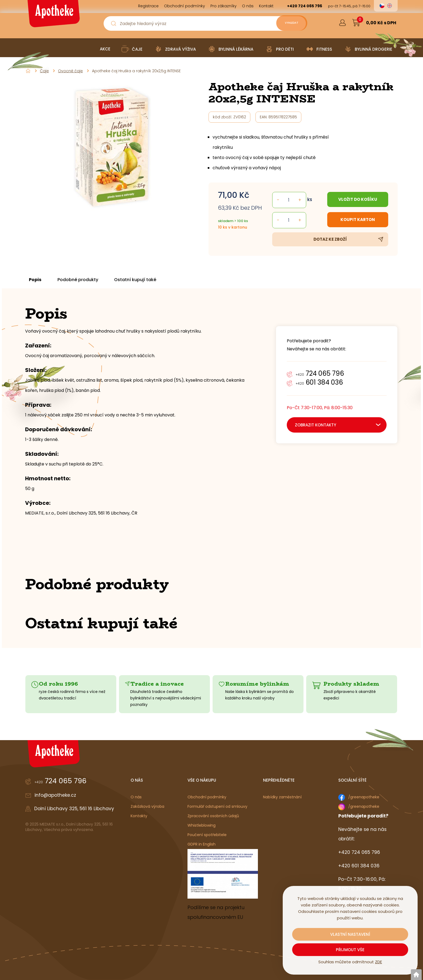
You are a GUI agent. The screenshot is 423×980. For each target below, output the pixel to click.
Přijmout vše (350, 950)
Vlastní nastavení (350, 934)
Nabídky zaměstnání (282, 797)
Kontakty (139, 816)
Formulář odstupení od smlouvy (217, 806)
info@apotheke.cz (55, 795)
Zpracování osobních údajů (213, 816)
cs (382, 6)
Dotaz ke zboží (330, 239)
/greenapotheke (364, 797)
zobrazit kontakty (315, 425)
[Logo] (53, 16)
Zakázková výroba (147, 806)
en (390, 6)
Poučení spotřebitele (207, 835)
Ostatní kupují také (143, 280)
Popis (37, 280)
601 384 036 (319, 382)
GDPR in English (202, 844)
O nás (136, 797)
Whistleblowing (202, 825)
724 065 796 (320, 373)
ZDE (378, 962)
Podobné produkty (82, 280)
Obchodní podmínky (207, 797)
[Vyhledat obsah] (287, 23)
